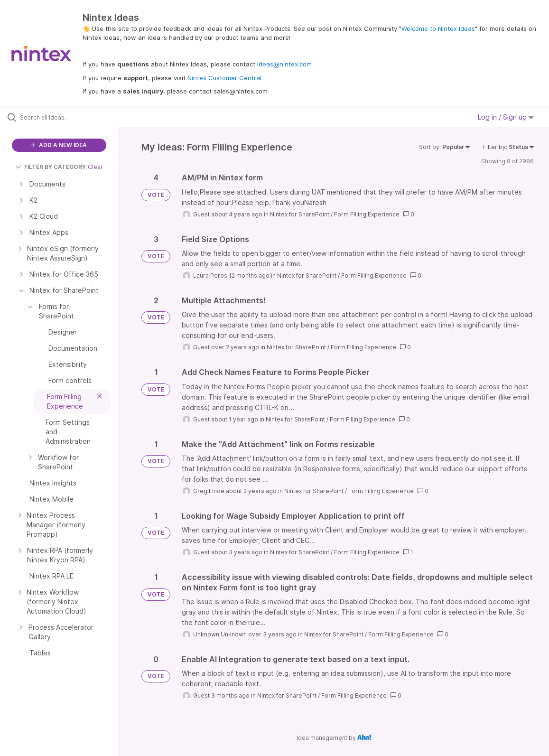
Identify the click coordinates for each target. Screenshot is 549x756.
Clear (95, 167)
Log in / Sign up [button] (506, 117)
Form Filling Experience (367, 214)
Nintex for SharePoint (300, 214)
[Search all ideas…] (67, 117)
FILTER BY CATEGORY (51, 167)
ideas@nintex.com (284, 64)
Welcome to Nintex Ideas (438, 28)
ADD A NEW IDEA (59, 145)
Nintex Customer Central (224, 78)
